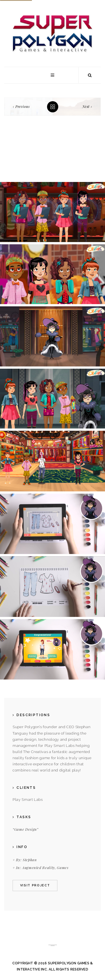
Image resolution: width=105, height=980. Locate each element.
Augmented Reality (39, 867)
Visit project (35, 885)
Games (63, 867)
